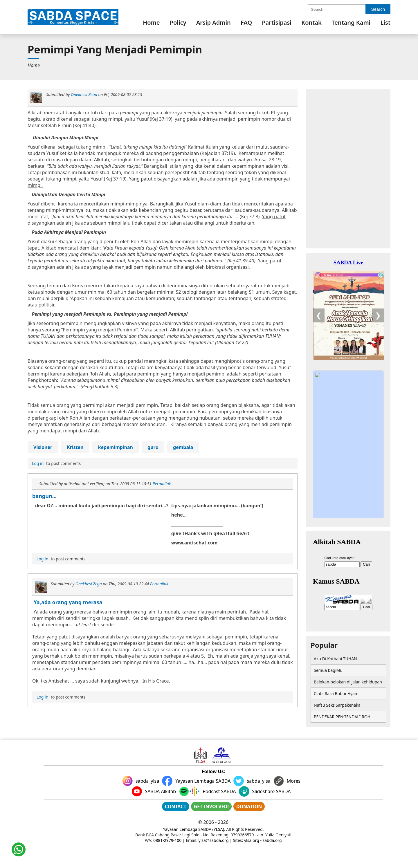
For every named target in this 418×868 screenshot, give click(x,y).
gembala (183, 447)
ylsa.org (252, 840)
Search (378, 9)
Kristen (75, 447)
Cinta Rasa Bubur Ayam (336, 693)
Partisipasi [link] (277, 22)
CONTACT (176, 806)
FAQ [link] (246, 22)
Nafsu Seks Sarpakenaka (337, 705)
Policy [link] (178, 22)
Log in (38, 463)
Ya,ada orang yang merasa (67, 602)
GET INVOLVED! (211, 806)
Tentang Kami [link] (351, 22)
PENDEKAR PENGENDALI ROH (342, 717)
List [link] (385, 22)
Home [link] (151, 22)
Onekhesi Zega (84, 94)
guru (153, 447)
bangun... (44, 496)
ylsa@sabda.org (214, 840)
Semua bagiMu (328, 670)
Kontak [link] (311, 22)
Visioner (43, 447)
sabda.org (272, 840)
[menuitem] (151, 22)
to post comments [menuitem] (56, 463)
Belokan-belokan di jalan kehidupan (348, 682)
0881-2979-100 (167, 840)
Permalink (162, 484)
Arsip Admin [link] (213, 22)
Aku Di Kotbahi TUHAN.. (336, 659)
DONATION (249, 806)
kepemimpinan (116, 447)
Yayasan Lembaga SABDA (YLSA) (194, 829)
